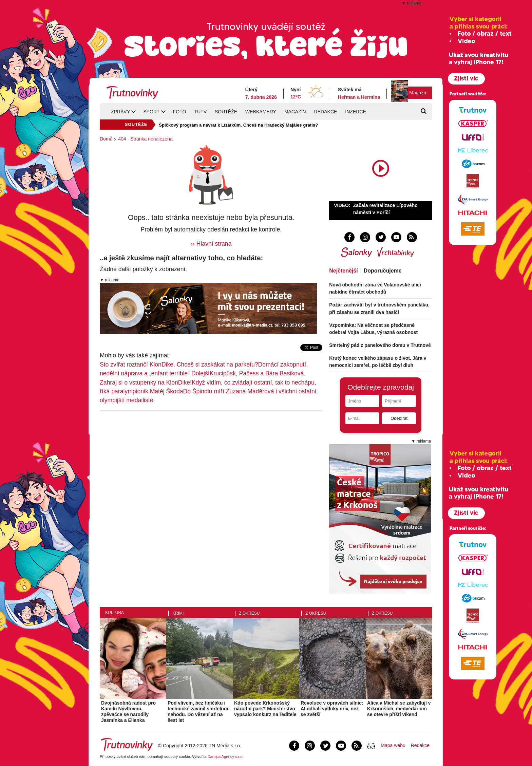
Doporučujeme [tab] (383, 271)
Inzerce (355, 112)
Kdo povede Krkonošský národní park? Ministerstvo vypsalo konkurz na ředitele (265, 709)
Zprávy (120, 112)
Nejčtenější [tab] (343, 271)
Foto (180, 112)
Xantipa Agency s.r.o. (226, 756)
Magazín (418, 93)
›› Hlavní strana (211, 244)
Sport (151, 112)
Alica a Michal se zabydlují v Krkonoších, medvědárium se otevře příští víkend (399, 709)
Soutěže (226, 112)
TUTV (200, 112)
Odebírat (399, 418)
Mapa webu (393, 745)
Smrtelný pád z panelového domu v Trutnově (380, 345)
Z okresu (249, 613)
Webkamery (261, 112)
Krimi (178, 613)
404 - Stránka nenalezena (145, 139)
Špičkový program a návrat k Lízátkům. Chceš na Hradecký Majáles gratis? (238, 125)
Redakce (326, 112)
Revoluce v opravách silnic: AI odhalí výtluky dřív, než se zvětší (332, 709)
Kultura (115, 613)
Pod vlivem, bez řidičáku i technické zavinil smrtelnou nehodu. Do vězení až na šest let (199, 711)
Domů (106, 139)
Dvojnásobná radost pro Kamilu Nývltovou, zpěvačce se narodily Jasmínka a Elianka (128, 711)
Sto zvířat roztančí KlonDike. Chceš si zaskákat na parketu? (179, 365)
